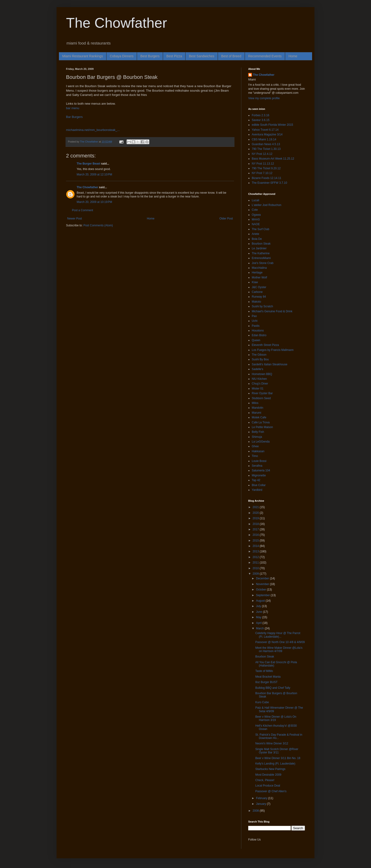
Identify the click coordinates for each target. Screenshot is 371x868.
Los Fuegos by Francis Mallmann (273, 350)
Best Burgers (150, 56)
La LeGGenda (261, 442)
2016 (256, 535)
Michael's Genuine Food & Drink (272, 311)
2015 (256, 541)
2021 (256, 507)
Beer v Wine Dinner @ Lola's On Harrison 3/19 (276, 718)
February (262, 798)
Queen (256, 340)
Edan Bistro (259, 335)
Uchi (255, 321)
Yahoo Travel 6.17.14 (265, 130)
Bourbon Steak (261, 244)
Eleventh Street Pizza (265, 345)
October (261, 590)
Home (293, 56)
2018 (256, 524)
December (263, 578)
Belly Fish (258, 432)
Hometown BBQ (262, 374)
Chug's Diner (260, 384)
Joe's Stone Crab (263, 263)
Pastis (256, 326)
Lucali (255, 200)
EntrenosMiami (261, 258)
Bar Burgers (74, 117)
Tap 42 (256, 480)
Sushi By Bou (260, 359)
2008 (256, 811)
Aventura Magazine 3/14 (267, 134)
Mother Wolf (259, 277)
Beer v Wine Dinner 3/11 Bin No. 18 (278, 758)
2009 (256, 574)
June (259, 612)
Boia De (257, 239)
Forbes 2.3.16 (261, 115)
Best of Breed (231, 56)
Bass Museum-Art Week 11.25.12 (273, 159)
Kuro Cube (262, 702)
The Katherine (261, 253)
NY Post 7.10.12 (262, 173)
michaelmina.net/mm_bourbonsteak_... (93, 130)
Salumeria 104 (261, 470)
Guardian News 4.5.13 (266, 144)
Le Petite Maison (262, 427)
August (261, 601)
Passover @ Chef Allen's (271, 791)
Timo (255, 456)
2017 (256, 529)
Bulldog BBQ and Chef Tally (273, 688)
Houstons (258, 331)
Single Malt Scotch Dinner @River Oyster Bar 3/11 (277, 751)
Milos (255, 403)
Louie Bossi (259, 461)
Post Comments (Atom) (98, 225)
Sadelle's (257, 369)
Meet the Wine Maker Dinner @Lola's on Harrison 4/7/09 (279, 649)
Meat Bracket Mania (268, 677)
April (259, 623)
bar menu (73, 108)
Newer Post (75, 219)
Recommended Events (265, 56)
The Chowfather (117, 23)
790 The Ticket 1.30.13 (266, 149)
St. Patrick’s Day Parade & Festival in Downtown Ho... (279, 736)
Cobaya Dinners (122, 56)
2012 (256, 557)
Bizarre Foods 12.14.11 (267, 178)
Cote (255, 210)
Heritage (257, 273)
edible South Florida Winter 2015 (272, 125)
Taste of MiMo (264, 671)
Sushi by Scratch (262, 306)
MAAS (256, 219)
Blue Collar (259, 485)
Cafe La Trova (261, 422)
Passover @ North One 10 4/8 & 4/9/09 (280, 642)
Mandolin (258, 408)
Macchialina (259, 268)
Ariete (255, 234)
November (263, 584)
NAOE (256, 224)
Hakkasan (258, 451)
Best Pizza (174, 56)
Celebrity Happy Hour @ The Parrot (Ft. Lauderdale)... (278, 635)
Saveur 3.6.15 (261, 120)
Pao (254, 316)
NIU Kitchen (259, 379)
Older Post (226, 219)
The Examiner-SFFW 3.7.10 (269, 183)
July (259, 606)
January (261, 804)
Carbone (257, 292)
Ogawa (256, 215)
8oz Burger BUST (266, 682)
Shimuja (257, 437)
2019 (256, 518)
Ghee (255, 446)
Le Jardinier (259, 248)
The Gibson (259, 355)
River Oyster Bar (262, 393)
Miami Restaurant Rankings (83, 56)
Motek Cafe (259, 417)
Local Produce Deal (268, 786)
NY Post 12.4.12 (262, 154)
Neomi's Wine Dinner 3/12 (272, 743)
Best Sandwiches (201, 56)
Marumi (256, 413)
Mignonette (259, 475)
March (260, 628)
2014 (256, 546)
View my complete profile (264, 98)
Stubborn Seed (261, 398)
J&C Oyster (259, 287)
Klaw (255, 282)
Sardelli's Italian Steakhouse (269, 364)
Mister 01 (258, 389)
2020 (256, 513)
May (259, 617)
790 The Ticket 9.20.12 (266, 168)
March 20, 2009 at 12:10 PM (94, 174)
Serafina (257, 466)
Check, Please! (265, 780)
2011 (256, 563)
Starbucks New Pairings (270, 769)
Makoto (256, 302)
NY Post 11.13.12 (263, 164)
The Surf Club (261, 229)
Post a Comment (82, 210)
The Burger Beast (88, 164)
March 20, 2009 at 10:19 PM (94, 202)
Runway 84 (259, 297)
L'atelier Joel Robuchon (267, 205)
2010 (256, 568)
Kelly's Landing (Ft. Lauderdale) (275, 764)
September (263, 595)
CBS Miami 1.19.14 (264, 139)
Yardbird (257, 490)
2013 (256, 551)
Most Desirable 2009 (268, 775)
